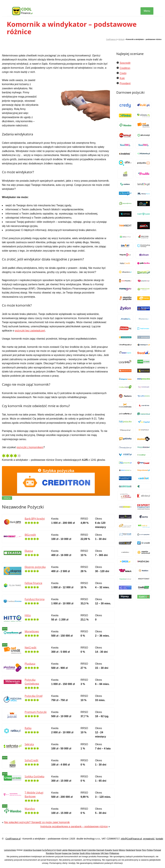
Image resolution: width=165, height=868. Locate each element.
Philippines (114, 853)
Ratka (28, 728)
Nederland (131, 850)
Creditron (125, 68)
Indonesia (95, 853)
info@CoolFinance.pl (131, 839)
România (50, 853)
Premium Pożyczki (36, 712)
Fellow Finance (33, 583)
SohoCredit (32, 760)
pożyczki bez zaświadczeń (30, 331)
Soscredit (125, 63)
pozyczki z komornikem (30, 447)
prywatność (149, 839)
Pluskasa (30, 664)
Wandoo (30, 809)
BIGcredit (30, 535)
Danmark (100, 850)
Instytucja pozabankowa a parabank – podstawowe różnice (74, 827)
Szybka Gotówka (34, 776)
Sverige (76, 853)
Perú (144, 850)
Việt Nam (105, 853)
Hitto (28, 615)
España (109, 850)
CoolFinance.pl (112, 39)
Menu (147, 11)
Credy (123, 73)
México (122, 850)
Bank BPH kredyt (35, 519)
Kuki (122, 78)
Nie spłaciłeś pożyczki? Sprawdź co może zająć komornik (37, 822)
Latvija (65, 850)
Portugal (157, 850)
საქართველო (49, 850)
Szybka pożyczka (56, 481)
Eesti (59, 850)
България (37, 850)
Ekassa (29, 551)
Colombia (91, 850)
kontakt (159, 839)
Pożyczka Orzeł (34, 696)
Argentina (28, 850)
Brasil (84, 850)
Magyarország (75, 850)
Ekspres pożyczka (35, 567)
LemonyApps (10, 850)
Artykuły (121, 39)
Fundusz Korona (35, 599)
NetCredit (31, 648)
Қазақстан (67, 853)
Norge (139, 850)
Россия (58, 853)
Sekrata (29, 744)
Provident (125, 83)
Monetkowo (32, 631)
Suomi (115, 850)
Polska (150, 850)
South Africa (85, 853)
